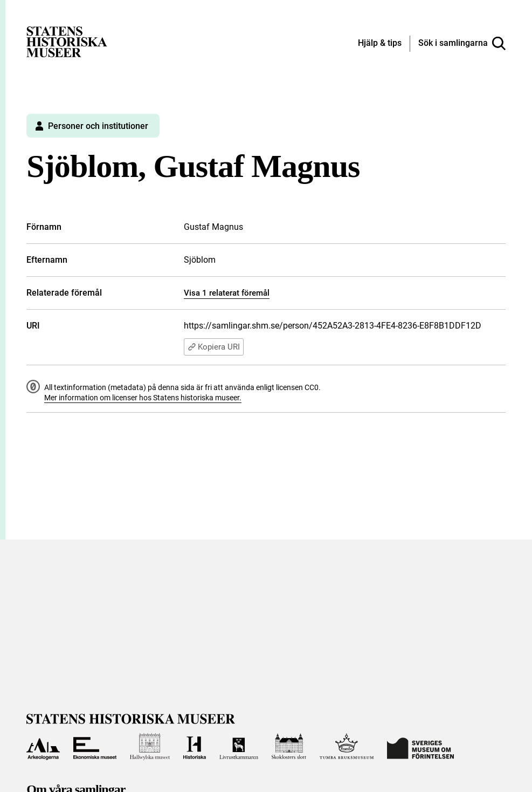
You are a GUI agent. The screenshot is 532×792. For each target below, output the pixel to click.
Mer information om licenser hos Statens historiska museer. (143, 398)
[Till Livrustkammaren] (239, 747)
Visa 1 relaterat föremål (227, 293)
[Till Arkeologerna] (43, 747)
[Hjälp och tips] (380, 44)
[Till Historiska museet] (195, 747)
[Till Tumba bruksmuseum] (347, 747)
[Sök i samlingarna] (462, 44)
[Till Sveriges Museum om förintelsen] (420, 747)
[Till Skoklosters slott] (289, 747)
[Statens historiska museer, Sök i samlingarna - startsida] (67, 41)
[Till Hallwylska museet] (150, 747)
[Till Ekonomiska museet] (95, 747)
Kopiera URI (214, 347)
